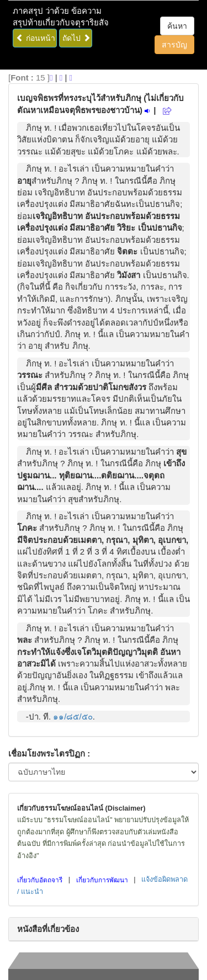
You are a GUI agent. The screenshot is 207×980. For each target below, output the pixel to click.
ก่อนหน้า (36, 38)
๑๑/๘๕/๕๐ (73, 717)
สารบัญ (174, 45)
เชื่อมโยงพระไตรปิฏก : (49, 753)
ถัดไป (76, 38)
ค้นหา (177, 26)
